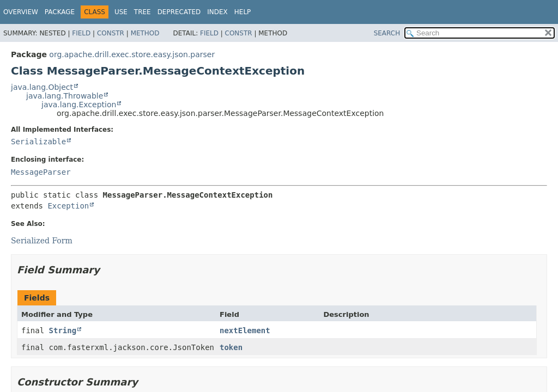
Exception (68, 206)
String (63, 330)
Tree (142, 12)
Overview (21, 12)
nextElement (245, 330)
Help (243, 12)
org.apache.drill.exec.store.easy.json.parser (132, 54)
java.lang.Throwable (65, 96)
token (231, 347)
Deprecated (179, 12)
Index (217, 12)
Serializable (38, 142)
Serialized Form (42, 241)
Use (121, 12)
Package (60, 12)
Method (145, 33)
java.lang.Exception (79, 105)
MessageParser (41, 172)
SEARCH (387, 33)
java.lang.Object (42, 87)
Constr (111, 33)
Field (81, 33)
